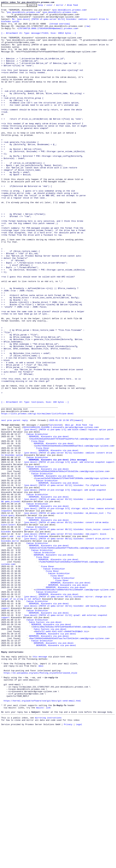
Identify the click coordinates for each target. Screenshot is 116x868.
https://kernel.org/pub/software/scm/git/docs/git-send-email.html (42, 838)
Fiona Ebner (38, 528)
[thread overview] (60, 28)
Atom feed (77, 6)
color (54, 6)
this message (40, 786)
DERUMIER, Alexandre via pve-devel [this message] (58, 550)
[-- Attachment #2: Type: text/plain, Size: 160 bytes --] (35, 482)
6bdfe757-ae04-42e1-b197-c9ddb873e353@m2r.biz (61, 756)
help (45, 6)
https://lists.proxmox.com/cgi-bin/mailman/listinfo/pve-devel (37, 496)
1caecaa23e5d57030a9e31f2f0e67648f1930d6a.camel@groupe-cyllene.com (74, 572)
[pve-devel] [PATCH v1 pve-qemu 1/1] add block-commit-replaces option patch (69, 514)
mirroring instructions (48, 858)
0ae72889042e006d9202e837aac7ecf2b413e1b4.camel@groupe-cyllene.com (69, 765)
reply (25, 503)
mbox (41, 797)
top (91, 508)
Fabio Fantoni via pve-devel (45, 745)
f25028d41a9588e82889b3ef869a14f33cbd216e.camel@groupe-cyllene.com (69, 564)
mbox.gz (69, 508)
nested (58, 508)
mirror (65, 6)
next (4, 503)
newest (78, 503)
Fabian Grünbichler (37, 519)
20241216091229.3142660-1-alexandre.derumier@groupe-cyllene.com (60, 511)
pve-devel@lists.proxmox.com (69, 11)
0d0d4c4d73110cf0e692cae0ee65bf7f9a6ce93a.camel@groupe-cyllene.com (69, 656)
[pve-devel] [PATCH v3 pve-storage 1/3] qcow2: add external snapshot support (69, 553)
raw (87, 31)
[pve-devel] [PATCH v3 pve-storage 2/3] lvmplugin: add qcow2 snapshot (65, 586)
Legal (79, 865)
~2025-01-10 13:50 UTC (61, 503)
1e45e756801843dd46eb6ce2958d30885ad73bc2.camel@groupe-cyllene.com (74, 533)
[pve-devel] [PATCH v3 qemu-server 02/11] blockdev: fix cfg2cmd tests (65, 581)
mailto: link (43, 847)
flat (51, 508)
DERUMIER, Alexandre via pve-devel (49, 522)
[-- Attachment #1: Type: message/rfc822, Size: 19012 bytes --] (39, 39)
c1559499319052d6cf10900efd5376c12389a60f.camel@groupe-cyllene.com (74, 706)
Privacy (68, 865)
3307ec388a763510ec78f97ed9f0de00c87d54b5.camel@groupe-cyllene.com (72, 751)
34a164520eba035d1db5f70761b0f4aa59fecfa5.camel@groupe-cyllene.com (69, 525)
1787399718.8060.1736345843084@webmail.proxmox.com (48, 33)
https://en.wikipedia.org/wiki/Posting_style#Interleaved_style (40, 805)
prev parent (14, 503)
